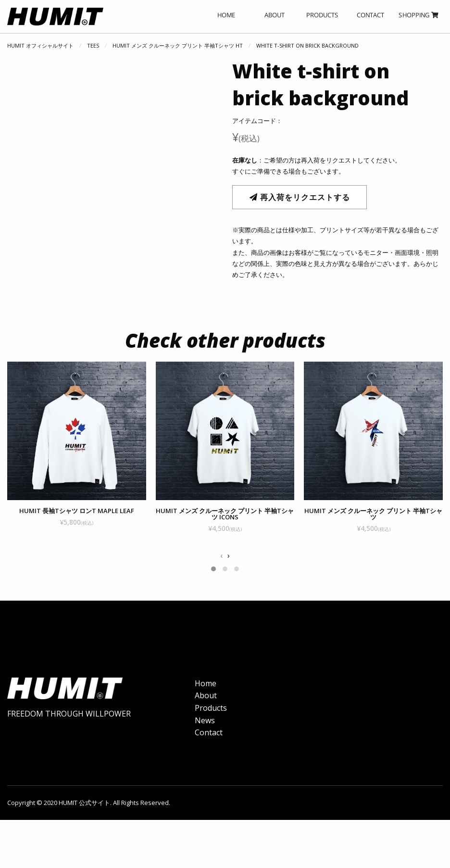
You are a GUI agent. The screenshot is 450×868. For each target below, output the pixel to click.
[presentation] (221, 570)
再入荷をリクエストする (300, 197)
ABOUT (275, 15)
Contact (209, 747)
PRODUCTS (322, 15)
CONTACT (370, 15)
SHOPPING (419, 15)
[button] (213, 583)
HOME (226, 15)
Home (206, 697)
